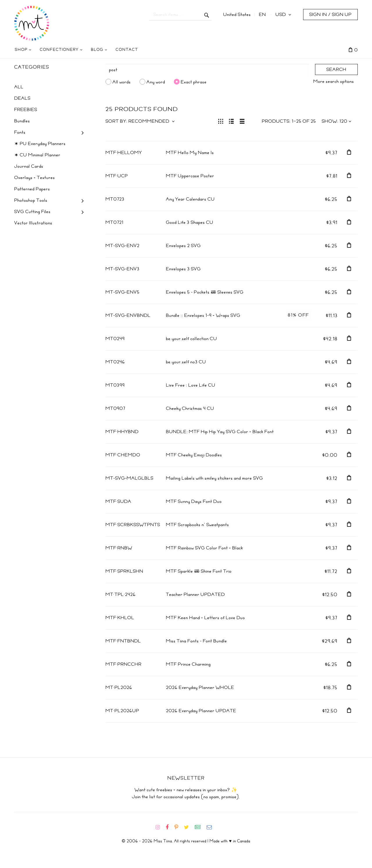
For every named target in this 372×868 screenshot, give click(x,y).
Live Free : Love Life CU (191, 385)
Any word (156, 82)
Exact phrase (194, 82)
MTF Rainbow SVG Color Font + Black (204, 548)
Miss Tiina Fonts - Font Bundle (196, 641)
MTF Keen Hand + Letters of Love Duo (205, 618)
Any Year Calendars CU (190, 199)
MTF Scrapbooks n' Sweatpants (197, 525)
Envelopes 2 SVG (183, 246)
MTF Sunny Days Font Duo (194, 501)
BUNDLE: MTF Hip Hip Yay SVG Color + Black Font (220, 432)
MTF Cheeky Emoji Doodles (194, 455)
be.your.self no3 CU (186, 362)
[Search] (208, 70)
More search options (334, 81)
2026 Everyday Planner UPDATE (201, 711)
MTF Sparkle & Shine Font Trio (199, 571)
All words (122, 82)
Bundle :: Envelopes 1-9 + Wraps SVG (203, 315)
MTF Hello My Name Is (190, 153)
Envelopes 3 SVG (183, 269)
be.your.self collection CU (192, 339)
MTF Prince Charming (188, 664)
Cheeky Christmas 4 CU (190, 408)
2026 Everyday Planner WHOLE (200, 687)
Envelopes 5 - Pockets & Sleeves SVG (205, 292)
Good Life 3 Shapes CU (190, 222)
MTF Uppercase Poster (190, 176)
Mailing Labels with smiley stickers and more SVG (214, 478)
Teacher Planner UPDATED (195, 594)
